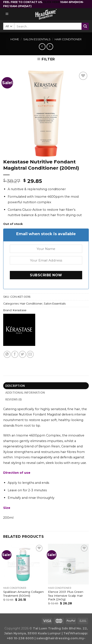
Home (15, 39)
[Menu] (7, 14)
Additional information (25, 393)
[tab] (46, 386)
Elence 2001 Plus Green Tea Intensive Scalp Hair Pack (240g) (66, 595)
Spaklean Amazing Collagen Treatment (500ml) (23, 594)
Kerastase (20, 310)
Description (15, 386)
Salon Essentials (37, 39)
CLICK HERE (52, 2)
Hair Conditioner (68, 39)
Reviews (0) (14, 399)
